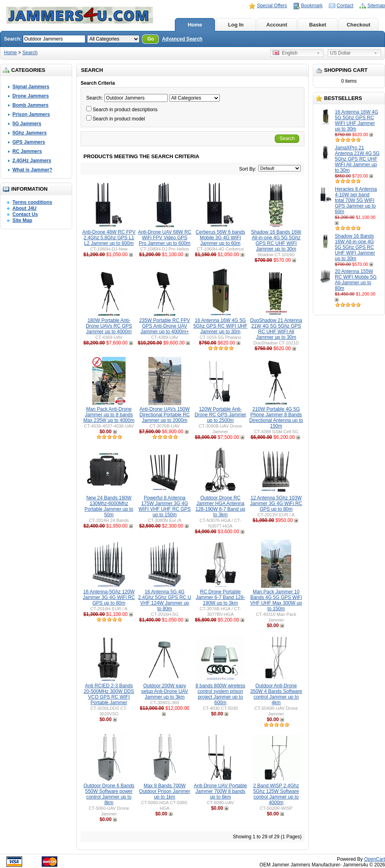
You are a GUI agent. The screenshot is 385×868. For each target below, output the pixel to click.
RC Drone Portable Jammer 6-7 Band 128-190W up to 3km (220, 597)
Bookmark (312, 6)
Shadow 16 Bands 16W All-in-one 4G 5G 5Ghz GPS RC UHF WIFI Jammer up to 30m (355, 247)
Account (277, 25)
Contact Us (25, 214)
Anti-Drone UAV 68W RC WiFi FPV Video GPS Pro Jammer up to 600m (165, 238)
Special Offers (272, 6)
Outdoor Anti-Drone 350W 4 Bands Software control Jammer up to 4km (276, 694)
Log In (236, 25)
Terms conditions (32, 202)
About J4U (24, 208)
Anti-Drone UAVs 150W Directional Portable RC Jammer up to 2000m (165, 415)
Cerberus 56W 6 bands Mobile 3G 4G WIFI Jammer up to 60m (220, 238)
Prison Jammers (31, 114)
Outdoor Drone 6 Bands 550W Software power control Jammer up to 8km (109, 794)
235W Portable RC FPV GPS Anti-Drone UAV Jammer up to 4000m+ (165, 326)
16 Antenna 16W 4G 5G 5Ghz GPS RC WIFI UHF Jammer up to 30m (357, 120)
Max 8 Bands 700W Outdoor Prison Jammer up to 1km (165, 791)
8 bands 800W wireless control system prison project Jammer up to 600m (220, 694)
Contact (345, 6)
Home (195, 25)
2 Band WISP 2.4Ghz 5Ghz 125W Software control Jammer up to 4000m (276, 794)
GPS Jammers (29, 142)
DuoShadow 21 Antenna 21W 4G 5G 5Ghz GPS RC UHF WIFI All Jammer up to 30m (276, 329)
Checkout (358, 25)
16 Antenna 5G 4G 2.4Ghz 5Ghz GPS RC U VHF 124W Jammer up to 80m (164, 600)
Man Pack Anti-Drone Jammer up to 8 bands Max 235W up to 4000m (109, 415)
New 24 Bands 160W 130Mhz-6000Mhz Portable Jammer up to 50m (109, 506)
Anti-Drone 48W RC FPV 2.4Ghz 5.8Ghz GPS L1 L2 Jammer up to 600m (109, 238)
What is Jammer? (32, 170)
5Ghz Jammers (29, 133)
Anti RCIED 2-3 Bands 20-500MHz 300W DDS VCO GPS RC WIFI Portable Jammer (109, 694)
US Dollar (340, 53)
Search (30, 53)
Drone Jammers (31, 96)
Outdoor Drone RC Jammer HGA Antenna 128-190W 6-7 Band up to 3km (220, 506)
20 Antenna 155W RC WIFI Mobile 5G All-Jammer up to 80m (356, 280)
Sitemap (376, 6)
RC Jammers (27, 151)
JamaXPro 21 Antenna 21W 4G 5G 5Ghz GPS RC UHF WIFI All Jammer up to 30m (357, 159)
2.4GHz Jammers (32, 161)
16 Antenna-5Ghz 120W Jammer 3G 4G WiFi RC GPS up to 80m (109, 597)
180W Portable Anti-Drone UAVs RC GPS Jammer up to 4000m (109, 326)
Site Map (22, 220)
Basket (318, 25)
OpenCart (375, 859)
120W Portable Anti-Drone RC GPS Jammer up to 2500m (220, 415)
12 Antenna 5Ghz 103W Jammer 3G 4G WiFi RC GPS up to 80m (276, 503)
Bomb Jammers (30, 105)
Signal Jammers (31, 87)
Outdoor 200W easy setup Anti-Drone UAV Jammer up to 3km (165, 691)
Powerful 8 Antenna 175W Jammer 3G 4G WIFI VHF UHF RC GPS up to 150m (165, 506)
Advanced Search (182, 39)
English (285, 53)
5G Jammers (27, 124)
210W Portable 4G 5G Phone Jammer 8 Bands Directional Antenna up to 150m (276, 418)
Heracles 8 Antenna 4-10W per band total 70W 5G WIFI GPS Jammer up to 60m (356, 200)
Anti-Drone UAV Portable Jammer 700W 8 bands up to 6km (220, 791)
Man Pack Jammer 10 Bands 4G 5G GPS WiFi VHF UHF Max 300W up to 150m (276, 600)
